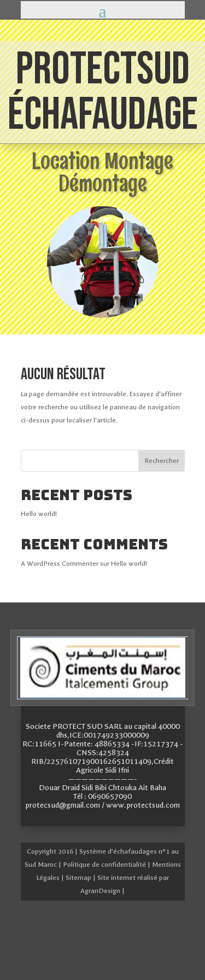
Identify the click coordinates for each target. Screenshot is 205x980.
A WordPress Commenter (60, 564)
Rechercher (162, 461)
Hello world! (39, 514)
